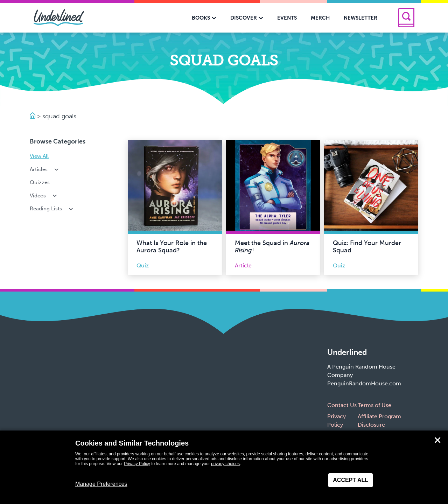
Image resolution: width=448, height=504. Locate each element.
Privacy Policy (137, 464)
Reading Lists (52, 209)
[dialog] (224, 467)
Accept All (351, 480)
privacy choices (225, 464)
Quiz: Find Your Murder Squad (367, 247)
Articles (45, 169)
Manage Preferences (101, 484)
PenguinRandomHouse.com (364, 383)
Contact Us (342, 405)
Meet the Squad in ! (272, 247)
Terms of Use (374, 405)
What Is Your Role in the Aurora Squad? (172, 247)
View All (39, 156)
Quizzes (40, 182)
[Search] (406, 18)
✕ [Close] (437, 440)
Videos (44, 196)
